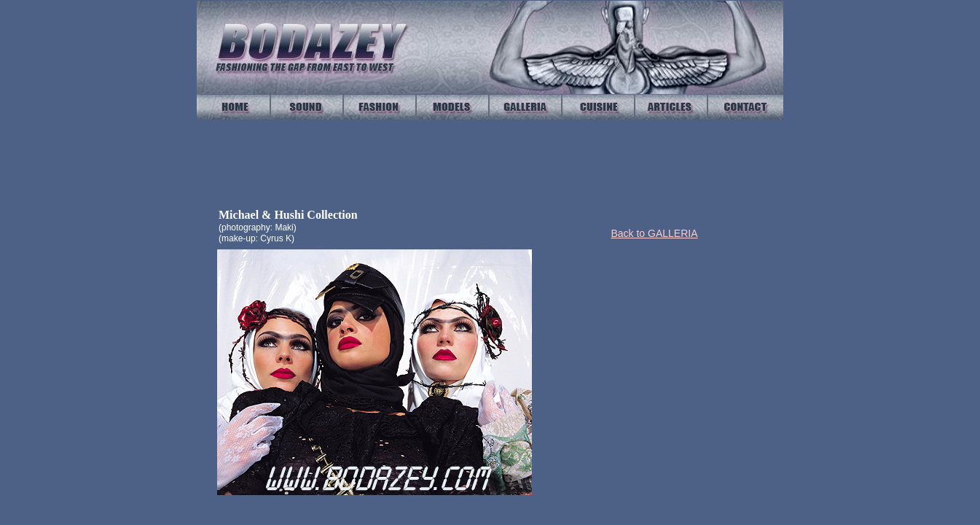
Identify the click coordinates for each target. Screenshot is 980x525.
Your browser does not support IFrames (490, 163)
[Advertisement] (667, 351)
